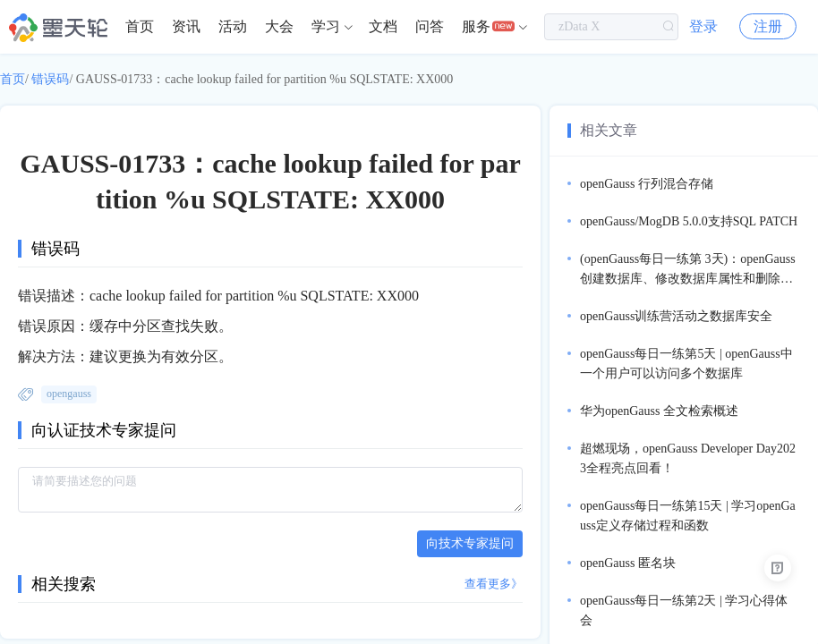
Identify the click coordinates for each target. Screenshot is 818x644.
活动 (233, 26)
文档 (383, 26)
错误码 (50, 79)
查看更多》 (494, 584)
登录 (703, 26)
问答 (430, 26)
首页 (140, 26)
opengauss (69, 394)
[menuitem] (140, 27)
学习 (326, 26)
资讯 (186, 26)
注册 (768, 26)
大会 (279, 26)
